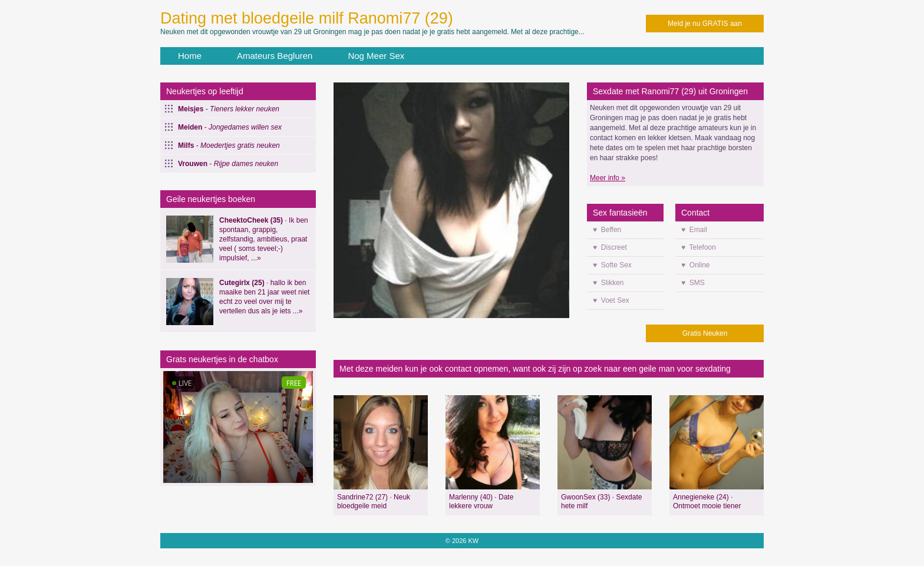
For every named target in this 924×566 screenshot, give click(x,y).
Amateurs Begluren (275, 56)
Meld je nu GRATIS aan (705, 24)
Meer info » (608, 178)
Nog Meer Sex (376, 56)
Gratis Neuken (705, 333)
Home (190, 56)
